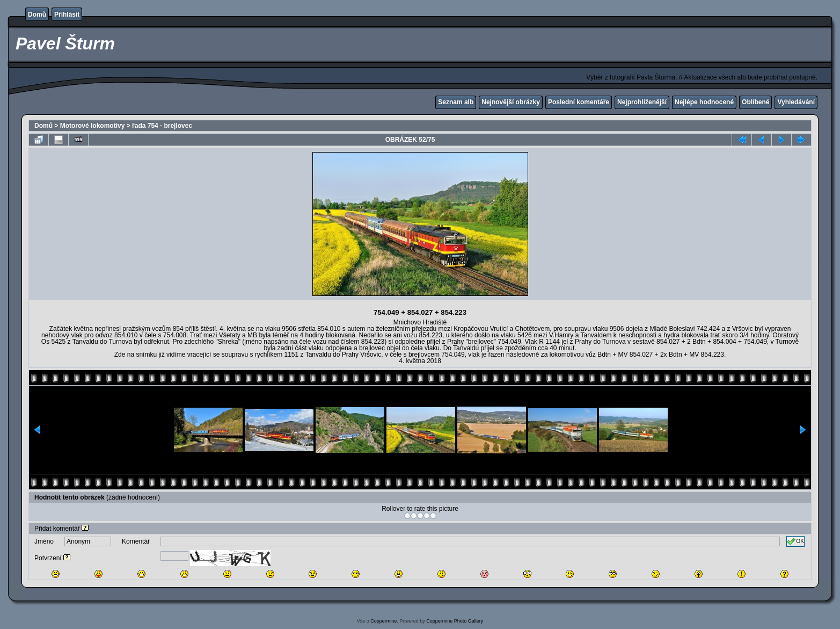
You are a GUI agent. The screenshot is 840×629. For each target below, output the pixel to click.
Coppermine (384, 621)
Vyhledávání (796, 102)
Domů (37, 15)
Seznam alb (456, 102)
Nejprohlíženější (642, 102)
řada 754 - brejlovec (162, 126)
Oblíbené (755, 102)
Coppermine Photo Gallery (455, 621)
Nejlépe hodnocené (704, 102)
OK (795, 541)
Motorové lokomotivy (93, 126)
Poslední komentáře (579, 102)
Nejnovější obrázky (511, 102)
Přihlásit (67, 15)
